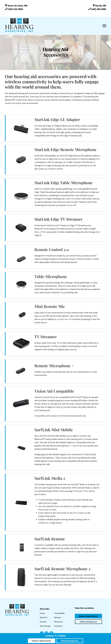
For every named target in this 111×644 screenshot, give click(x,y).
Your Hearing (45, 626)
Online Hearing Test (88, 622)
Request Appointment (88, 616)
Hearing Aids (59, 613)
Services (43, 622)
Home (42, 613)
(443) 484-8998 (97, 9)
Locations (58, 626)
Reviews (58, 617)
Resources (58, 622)
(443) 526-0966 (14, 9)
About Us (44, 617)
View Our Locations (84, 608)
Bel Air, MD (99, 6)
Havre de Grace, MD (16, 6)
